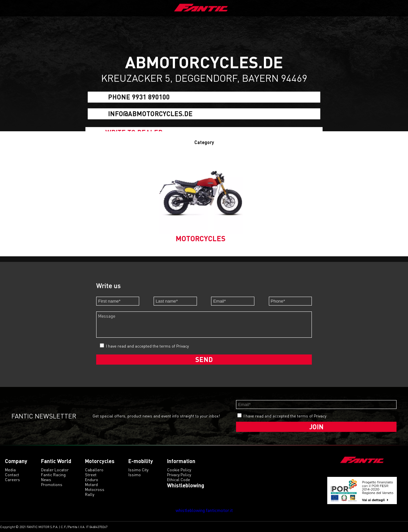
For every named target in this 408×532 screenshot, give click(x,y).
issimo (135, 475)
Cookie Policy (179, 470)
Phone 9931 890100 (139, 97)
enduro (92, 480)
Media (10, 470)
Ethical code (179, 480)
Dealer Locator (55, 470)
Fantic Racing (53, 475)
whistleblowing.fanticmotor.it (204, 510)
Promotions (52, 485)
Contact (12, 475)
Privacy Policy (179, 475)
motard (91, 485)
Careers (12, 480)
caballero (94, 470)
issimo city (138, 470)
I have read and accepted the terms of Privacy (147, 346)
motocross (95, 489)
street (91, 475)
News (46, 480)
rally (90, 494)
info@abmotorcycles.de (150, 114)
